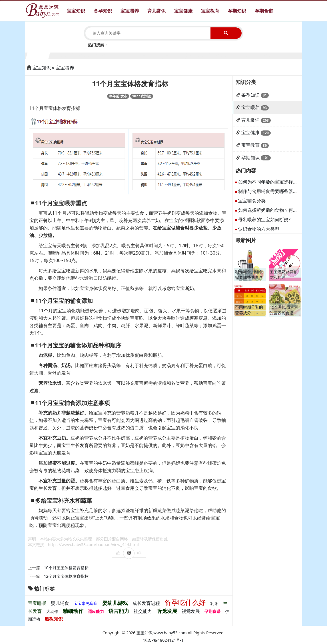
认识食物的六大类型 (259, 229)
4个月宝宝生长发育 (107, 55)
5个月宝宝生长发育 (130, 55)
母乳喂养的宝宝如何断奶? (264, 220)
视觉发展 (191, 611)
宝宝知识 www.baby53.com (162, 633)
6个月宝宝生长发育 (152, 55)
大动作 (52, 611)
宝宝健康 (183, 11)
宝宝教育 (210, 11)
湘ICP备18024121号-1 (163, 640)
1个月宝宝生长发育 (38, 55)
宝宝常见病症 (86, 603)
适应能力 (96, 611)
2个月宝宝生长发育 (61, 55)
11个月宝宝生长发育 (266, 55)
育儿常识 (157, 11)
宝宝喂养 (130, 11)
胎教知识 (54, 619)
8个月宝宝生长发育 (198, 55)
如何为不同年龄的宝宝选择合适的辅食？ (279, 182)
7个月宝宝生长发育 (175, 55)
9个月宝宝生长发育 (221, 55)
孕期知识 (237, 11)
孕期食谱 (264, 11)
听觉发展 (167, 611)
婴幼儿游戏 (115, 603)
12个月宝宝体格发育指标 (66, 576)
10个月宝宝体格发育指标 (66, 568)
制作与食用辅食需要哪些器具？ (270, 191)
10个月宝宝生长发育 (243, 55)
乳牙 (214, 603)
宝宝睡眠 (37, 603)
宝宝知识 (76, 11)
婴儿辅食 (60, 603)
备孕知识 (103, 11)
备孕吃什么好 (185, 602)
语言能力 (119, 611)
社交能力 (143, 611)
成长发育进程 (146, 603)
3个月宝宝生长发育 (84, 55)
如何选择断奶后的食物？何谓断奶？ (275, 210)
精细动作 (73, 611)
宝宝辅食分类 (252, 201)
